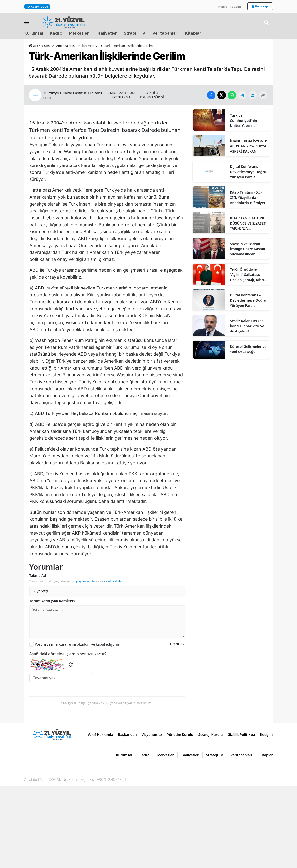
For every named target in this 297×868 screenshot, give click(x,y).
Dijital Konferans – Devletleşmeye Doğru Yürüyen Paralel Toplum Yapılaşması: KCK (248, 172)
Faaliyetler (106, 33)
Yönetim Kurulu (180, 816)
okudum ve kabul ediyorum (78, 726)
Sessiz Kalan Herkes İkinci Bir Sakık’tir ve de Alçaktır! (247, 326)
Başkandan (127, 816)
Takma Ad (38, 657)
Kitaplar (193, 33)
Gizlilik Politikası (241, 816)
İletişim (235, 7)
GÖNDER (177, 726)
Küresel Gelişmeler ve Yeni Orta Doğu (248, 349)
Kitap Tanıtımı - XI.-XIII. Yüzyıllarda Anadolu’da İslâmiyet (248, 197)
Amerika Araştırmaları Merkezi (77, 46)
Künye (223, 7)
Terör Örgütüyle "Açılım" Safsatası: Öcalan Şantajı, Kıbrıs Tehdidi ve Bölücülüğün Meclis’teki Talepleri (248, 275)
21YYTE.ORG (40, 46)
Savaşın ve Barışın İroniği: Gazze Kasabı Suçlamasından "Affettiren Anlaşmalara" (248, 249)
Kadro (56, 33)
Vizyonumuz (152, 816)
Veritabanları (165, 33)
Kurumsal (34, 33)
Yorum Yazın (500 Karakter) (52, 683)
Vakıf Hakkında (100, 816)
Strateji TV (135, 33)
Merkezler (79, 33)
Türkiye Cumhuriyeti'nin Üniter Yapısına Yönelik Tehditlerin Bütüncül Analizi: (246, 121)
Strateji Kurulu (211, 816)
